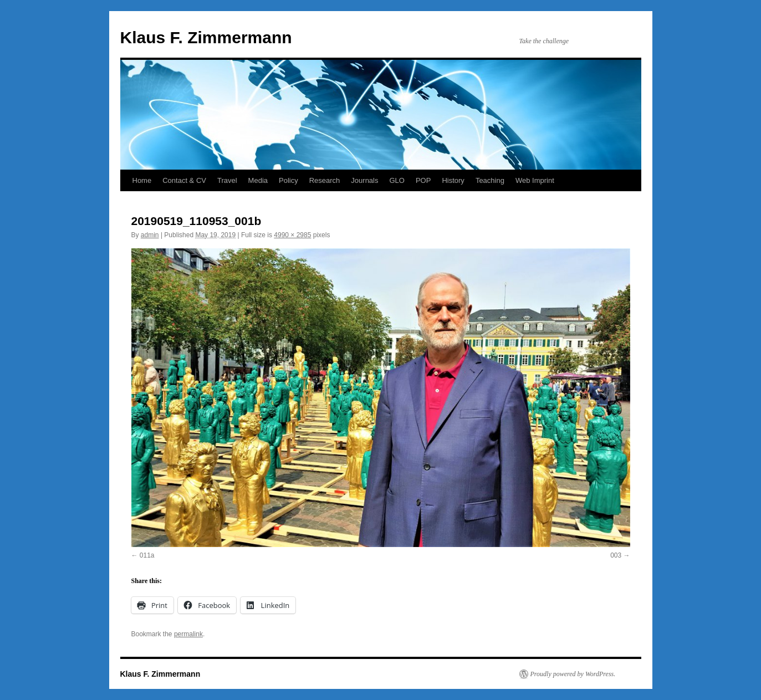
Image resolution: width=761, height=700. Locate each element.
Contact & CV (184, 180)
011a (147, 555)
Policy (288, 180)
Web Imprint (535, 180)
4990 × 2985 (292, 235)
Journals (364, 180)
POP (423, 180)
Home (142, 180)
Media (258, 180)
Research (325, 180)
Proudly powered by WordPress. (573, 674)
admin (150, 235)
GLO (397, 180)
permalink (188, 634)
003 (616, 555)
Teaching (490, 180)
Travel (227, 180)
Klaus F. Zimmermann (206, 37)
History (453, 180)
